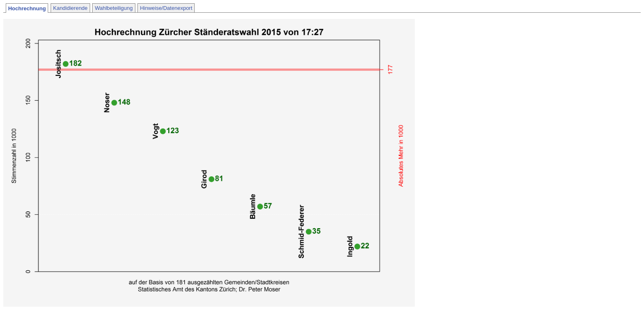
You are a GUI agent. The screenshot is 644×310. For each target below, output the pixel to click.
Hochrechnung (27, 8)
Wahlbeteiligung (114, 8)
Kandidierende (70, 8)
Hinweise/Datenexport (166, 8)
